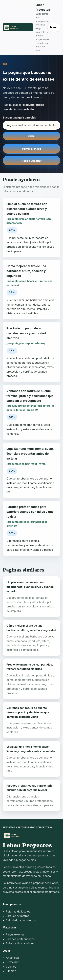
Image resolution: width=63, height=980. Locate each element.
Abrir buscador (32, 161)
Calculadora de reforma (21, 920)
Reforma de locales (18, 911)
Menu (54, 27)
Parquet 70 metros (17, 916)
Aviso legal (13, 958)
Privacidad (12, 962)
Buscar (32, 136)
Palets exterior (15, 935)
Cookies (11, 967)
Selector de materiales (20, 943)
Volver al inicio (32, 149)
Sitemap (11, 971)
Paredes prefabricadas (20, 939)
